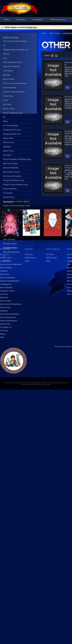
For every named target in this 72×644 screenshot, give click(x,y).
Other (2, 337)
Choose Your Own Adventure (15, 83)
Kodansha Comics (7, 291)
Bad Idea (7, 75)
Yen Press (4, 331)
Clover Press (8, 96)
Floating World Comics (12, 130)
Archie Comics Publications (11, 264)
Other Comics (55, 33)
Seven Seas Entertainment (11, 304)
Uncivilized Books (10, 248)
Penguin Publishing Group (13, 180)
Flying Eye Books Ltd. (12, 134)
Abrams (6, 54)
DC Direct (50, 254)
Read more (32, 27)
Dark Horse (5, 274)
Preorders (21, 19)
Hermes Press (9, 142)
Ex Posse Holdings (11, 126)
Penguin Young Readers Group (15, 185)
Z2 (4, 256)
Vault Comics (5, 324)
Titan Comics (5, 307)
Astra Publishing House (12, 62)
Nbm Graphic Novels (11, 172)
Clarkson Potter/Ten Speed (14, 92)
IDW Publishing (6, 288)
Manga (3, 334)
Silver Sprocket (9, 239)
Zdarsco (6, 260)
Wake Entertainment (11, 252)
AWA (69, 264)
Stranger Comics (10, 244)
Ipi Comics (7, 155)
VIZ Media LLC (6, 327)
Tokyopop (4, 311)
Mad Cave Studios (10, 164)
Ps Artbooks (8, 193)
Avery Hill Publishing (11, 67)
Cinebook (4, 271)
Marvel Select (51, 258)
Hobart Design (46, 384)
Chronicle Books (10, 88)
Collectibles (38, 19)
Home (6, 19)
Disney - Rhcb (9, 109)
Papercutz (4, 298)
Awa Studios (8, 71)
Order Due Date (64, 346)
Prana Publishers (10, 189)
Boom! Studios (6, 268)
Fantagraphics (6, 284)
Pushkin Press (9, 197)
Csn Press (7, 104)
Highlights (7, 147)
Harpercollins (8, 138)
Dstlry (5, 121)
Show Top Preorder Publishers (15, 41)
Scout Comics (6, 301)
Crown (6, 100)
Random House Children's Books (16, 201)
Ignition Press (8, 151)
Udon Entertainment (8, 317)
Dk (4, 117)
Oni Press (4, 294)
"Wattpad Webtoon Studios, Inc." (16, 50)
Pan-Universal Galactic (12, 176)
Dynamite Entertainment (10, 281)
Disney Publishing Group (13, 113)
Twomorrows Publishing (10, 314)
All (4, 45)
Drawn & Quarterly (7, 278)
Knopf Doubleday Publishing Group (17, 159)
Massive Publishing (11, 168)
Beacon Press (9, 79)
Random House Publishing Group (16, 206)
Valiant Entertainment (9, 321)
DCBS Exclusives (58, 19)
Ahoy (5, 58)
